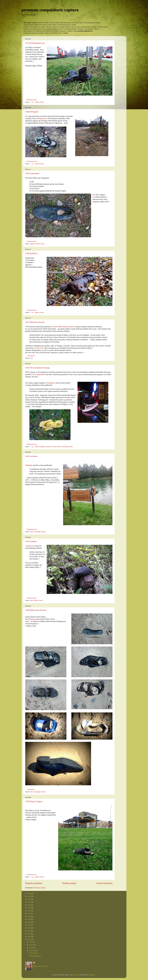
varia (31, 358)
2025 (29, 937)
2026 (29, 939)
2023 (29, 931)
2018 (29, 916)
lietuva (42, 102)
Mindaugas (50, 383)
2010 (29, 893)
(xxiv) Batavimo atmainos (35, 322)
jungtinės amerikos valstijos (48, 447)
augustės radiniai (35, 244)
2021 (29, 925)
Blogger (92, 975)
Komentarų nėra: (32, 100)
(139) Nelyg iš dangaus (34, 801)
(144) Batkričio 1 (32, 253)
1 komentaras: (31, 356)
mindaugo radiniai (67, 447)
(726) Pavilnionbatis (35, 956)
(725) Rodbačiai (34, 953)
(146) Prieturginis (32, 112)
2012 (29, 899)
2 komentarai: (31, 789)
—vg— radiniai (35, 102)
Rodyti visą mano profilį (41, 966)
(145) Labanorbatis (32, 173)
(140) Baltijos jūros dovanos (36, 610)
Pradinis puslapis (69, 883)
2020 (29, 922)
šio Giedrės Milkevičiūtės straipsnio (62, 327)
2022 (29, 928)
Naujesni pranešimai (34, 883)
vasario (32, 945)
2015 (29, 908)
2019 (29, 919)
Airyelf (77, 975)
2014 (29, 905)
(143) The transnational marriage (37, 368)
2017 (29, 914)
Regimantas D (43, 118)
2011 (29, 896)
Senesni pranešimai (105, 883)
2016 (29, 911)
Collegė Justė (30, 546)
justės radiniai (34, 600)
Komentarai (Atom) (39, 888)
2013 (29, 902)
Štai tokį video (39, 348)
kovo (31, 948)
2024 (29, 934)
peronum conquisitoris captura (50, 10)
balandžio (32, 950)
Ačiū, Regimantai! (39, 374)
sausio (31, 942)
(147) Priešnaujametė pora (35, 43)
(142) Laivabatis (31, 456)
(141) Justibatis (31, 541)
